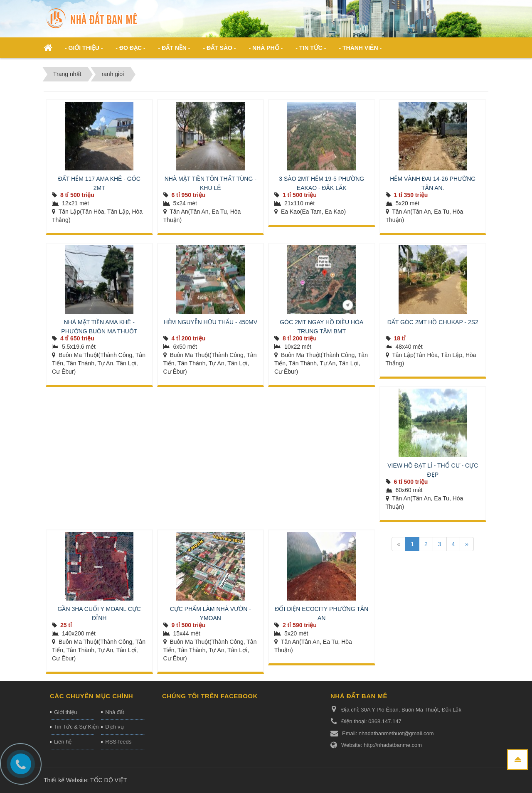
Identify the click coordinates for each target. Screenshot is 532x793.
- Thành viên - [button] (360, 48)
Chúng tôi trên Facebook (210, 696)
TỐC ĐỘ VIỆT (108, 780)
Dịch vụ (114, 727)
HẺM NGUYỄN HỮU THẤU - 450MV (210, 322)
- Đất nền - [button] (174, 48)
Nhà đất (115, 712)
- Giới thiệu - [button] (84, 48)
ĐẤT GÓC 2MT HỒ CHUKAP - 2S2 (433, 322)
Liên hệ (63, 742)
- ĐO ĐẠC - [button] (130, 48)
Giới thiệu (65, 712)
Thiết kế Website (65, 780)
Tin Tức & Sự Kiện (74, 727)
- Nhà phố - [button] (266, 48)
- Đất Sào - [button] (219, 48)
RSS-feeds (118, 742)
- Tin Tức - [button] (311, 48)
